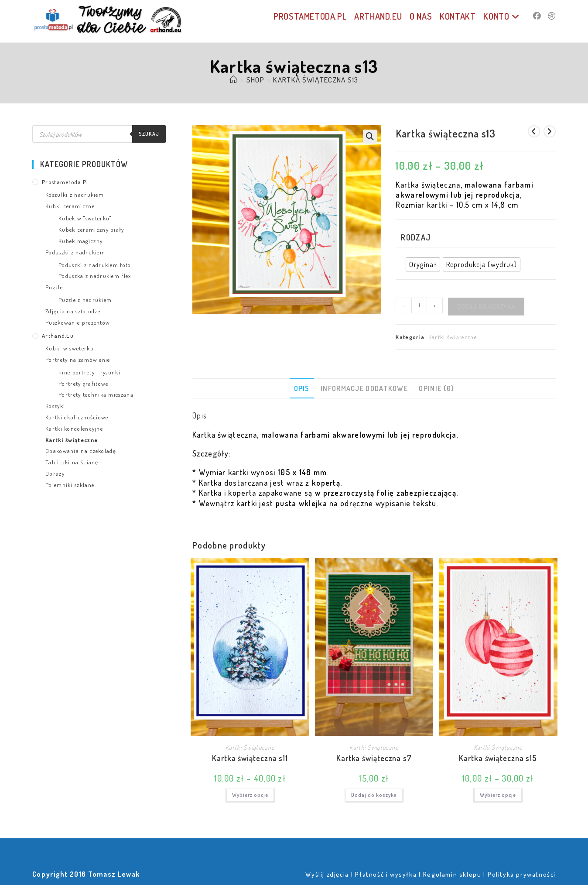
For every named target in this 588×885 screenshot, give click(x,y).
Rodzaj (416, 237)
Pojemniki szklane (70, 485)
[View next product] (550, 131)
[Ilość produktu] (419, 305)
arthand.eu (58, 336)
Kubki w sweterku (70, 348)
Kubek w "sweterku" (85, 218)
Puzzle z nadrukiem (85, 300)
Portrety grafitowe (83, 384)
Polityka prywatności (522, 874)
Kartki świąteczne (453, 337)
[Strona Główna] (233, 80)
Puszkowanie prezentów (78, 322)
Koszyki (55, 406)
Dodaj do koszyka (486, 306)
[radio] (423, 264)
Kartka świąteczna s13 (316, 80)
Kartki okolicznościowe (77, 417)
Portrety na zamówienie (78, 360)
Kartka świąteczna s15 (498, 758)
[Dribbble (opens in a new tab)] (552, 16)
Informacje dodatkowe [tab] (364, 388)
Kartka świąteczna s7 (374, 758)
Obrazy (55, 473)
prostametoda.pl (65, 182)
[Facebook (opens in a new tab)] (537, 16)
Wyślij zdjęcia (327, 874)
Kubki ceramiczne (70, 206)
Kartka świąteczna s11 (250, 758)
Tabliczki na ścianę (72, 462)
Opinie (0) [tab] (436, 388)
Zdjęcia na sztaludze (73, 311)
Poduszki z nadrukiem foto (95, 265)
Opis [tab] (302, 388)
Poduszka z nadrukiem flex (95, 276)
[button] (370, 137)
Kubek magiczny (80, 241)
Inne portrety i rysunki (89, 372)
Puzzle (54, 287)
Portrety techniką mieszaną (96, 394)
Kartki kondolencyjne (74, 429)
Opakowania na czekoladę (81, 451)
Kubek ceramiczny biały (91, 230)
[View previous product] (534, 131)
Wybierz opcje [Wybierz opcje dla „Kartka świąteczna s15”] (498, 795)
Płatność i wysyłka (386, 874)
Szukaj (149, 134)
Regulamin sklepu (452, 874)
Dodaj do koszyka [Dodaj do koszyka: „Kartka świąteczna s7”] (374, 795)
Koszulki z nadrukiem (75, 195)
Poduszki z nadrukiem (75, 252)
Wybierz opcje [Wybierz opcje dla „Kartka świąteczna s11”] (250, 795)
